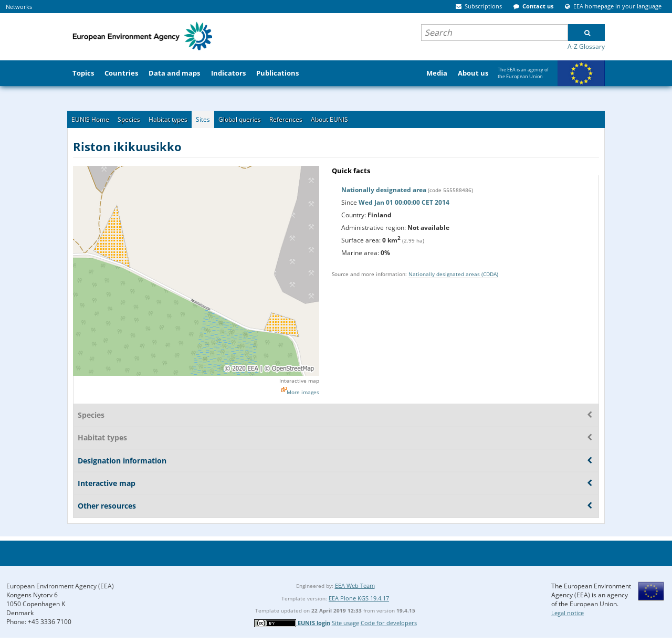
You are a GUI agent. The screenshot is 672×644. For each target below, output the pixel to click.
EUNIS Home (90, 119)
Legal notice (568, 613)
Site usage (345, 623)
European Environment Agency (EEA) (60, 586)
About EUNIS (329, 119)
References (286, 119)
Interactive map (299, 381)
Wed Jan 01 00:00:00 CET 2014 (404, 202)
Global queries (240, 119)
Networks (19, 7)
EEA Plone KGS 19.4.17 (359, 598)
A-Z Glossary (586, 46)
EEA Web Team (355, 585)
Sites (203, 119)
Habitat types (168, 119)
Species (129, 119)
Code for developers (389, 623)
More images (303, 392)
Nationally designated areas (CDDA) (453, 274)
